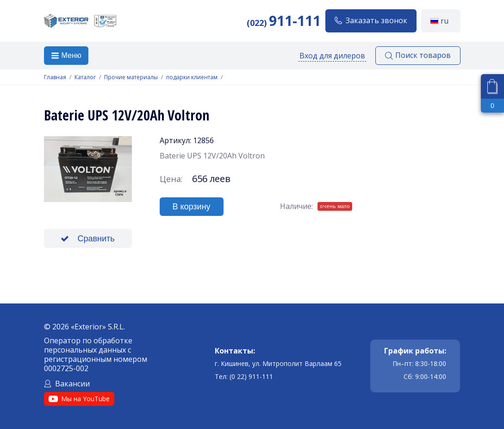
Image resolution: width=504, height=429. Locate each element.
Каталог (85, 77)
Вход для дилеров (332, 56)
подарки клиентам (192, 77)
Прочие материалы (131, 77)
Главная (55, 77)
